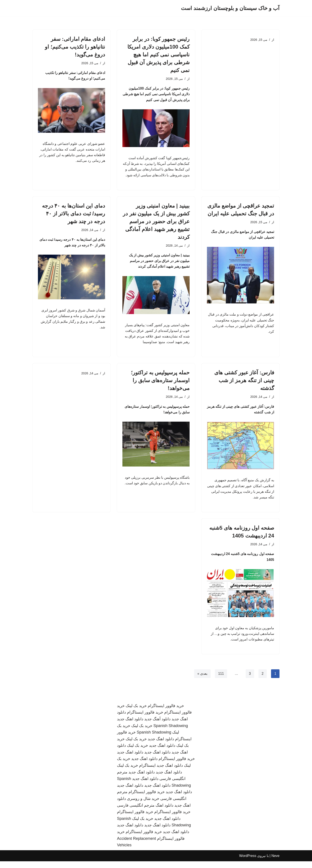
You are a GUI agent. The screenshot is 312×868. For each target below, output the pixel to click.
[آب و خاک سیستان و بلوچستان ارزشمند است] (230, 8)
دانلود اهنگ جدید (130, 726)
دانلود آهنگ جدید (157, 726)
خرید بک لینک (136, 712)
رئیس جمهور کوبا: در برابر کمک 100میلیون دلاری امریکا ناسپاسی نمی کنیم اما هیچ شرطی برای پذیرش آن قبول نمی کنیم (158, 55)
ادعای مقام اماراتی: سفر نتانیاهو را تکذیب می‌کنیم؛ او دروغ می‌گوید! (75, 47)
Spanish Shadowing (171, 732)
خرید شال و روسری (143, 805)
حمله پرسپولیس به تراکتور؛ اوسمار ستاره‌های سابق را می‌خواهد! (160, 384)
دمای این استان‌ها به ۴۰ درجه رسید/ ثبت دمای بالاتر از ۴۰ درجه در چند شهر (74, 215)
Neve (275, 862)
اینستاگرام (147, 772)
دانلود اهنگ (164, 812)
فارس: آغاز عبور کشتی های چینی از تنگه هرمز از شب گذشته (244, 384)
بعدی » (202, 680)
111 (221, 680)
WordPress (248, 862)
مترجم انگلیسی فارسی (136, 812)
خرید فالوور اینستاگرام (166, 712)
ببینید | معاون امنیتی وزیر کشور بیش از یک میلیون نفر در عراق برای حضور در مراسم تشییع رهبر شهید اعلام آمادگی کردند (156, 223)
